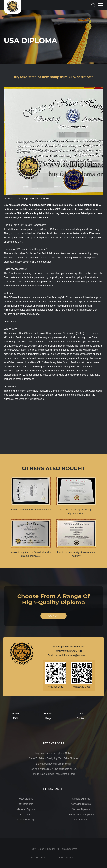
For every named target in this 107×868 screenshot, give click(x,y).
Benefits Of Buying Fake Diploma (53, 764)
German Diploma (81, 809)
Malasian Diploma (26, 809)
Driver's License (81, 820)
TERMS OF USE (65, 857)
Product (48, 714)
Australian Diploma (81, 804)
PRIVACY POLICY (40, 857)
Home (16, 714)
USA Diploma (26, 799)
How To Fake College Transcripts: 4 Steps (53, 774)
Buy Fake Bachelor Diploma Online (53, 753)
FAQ (16, 718)
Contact (81, 718)
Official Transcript (26, 820)
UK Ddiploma (26, 804)
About (81, 714)
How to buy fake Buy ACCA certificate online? (53, 769)
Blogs (48, 718)
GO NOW (53, 616)
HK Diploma (26, 815)
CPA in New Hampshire (32, 225)
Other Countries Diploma (81, 815)
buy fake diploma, (44, 213)
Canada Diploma (81, 799)
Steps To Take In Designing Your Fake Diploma (54, 758)
